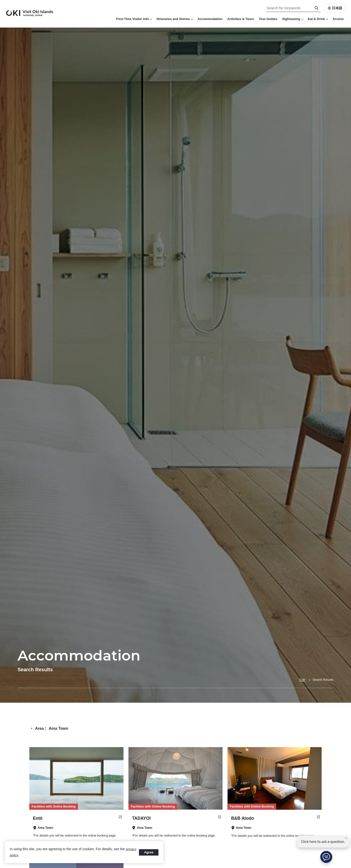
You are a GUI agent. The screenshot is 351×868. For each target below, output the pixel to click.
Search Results (323, 680)
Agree (148, 852)
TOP (302, 680)
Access (338, 19)
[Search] (317, 8)
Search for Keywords (0, 0)
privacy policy (20, 855)
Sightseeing (292, 19)
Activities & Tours (241, 19)
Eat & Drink (318, 19)
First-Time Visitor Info (134, 19)
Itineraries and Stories (175, 19)
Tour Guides (268, 19)
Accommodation (210, 19)
